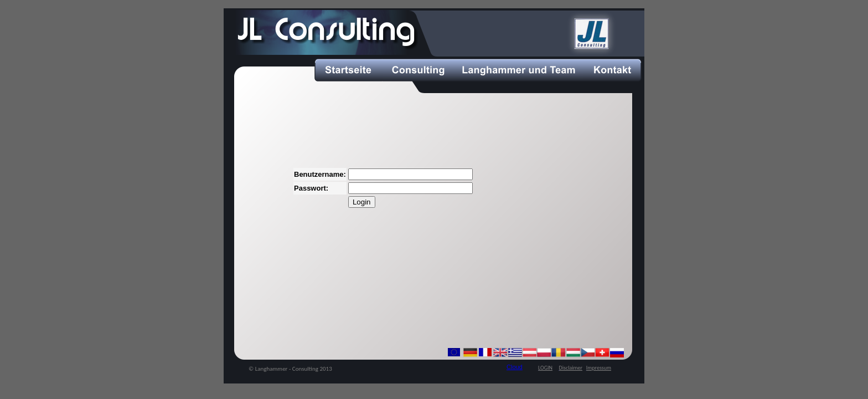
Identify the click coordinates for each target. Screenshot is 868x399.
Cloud (515, 367)
